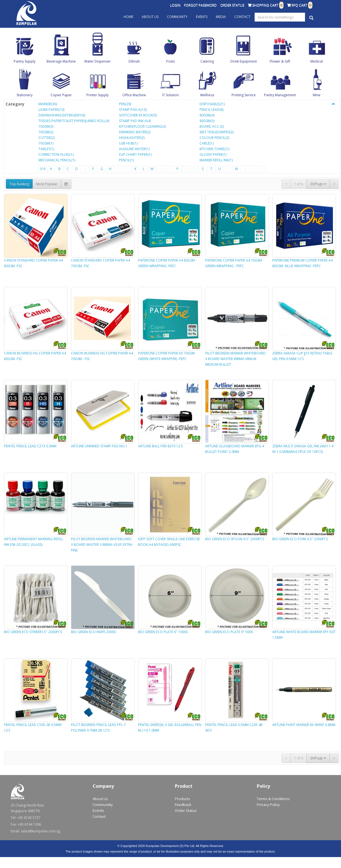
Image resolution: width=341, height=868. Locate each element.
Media (221, 17)
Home (128, 17)
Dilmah (134, 61)
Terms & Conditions (273, 799)
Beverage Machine (61, 61)
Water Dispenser (98, 61)
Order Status (232, 5)
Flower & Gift (280, 61)
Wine (317, 95)
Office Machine (134, 95)
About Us (150, 17)
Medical (317, 61)
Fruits (170, 61)
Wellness (207, 95)
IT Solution (170, 95)
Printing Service (244, 95)
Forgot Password (200, 5)
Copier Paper (61, 95)
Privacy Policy (268, 805)
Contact (242, 17)
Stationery (25, 95)
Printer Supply (98, 95)
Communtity (103, 805)
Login (175, 5)
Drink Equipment (244, 61)
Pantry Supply (25, 61)
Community (177, 17)
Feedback (183, 805)
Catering (207, 61)
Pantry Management (280, 95)
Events (202, 17)
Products (182, 799)
